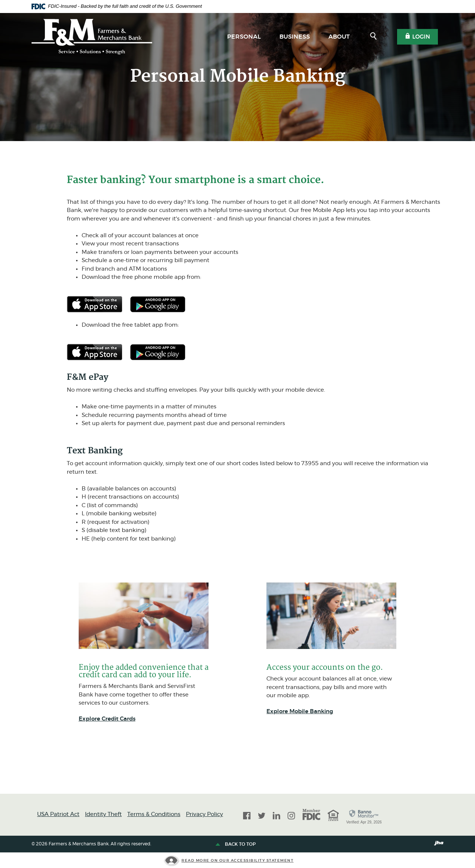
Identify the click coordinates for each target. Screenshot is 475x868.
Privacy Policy (204, 814)
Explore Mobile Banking (300, 712)
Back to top (236, 845)
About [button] (339, 37)
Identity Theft (103, 814)
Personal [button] (244, 37)
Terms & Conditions (154, 814)
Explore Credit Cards (107, 719)
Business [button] (295, 37)
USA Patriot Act (58, 814)
